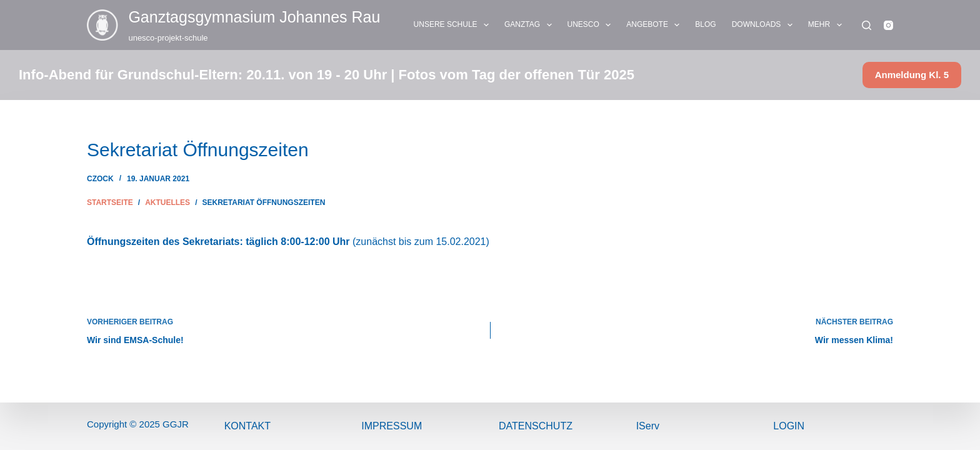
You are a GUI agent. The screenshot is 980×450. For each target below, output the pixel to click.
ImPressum (392, 426)
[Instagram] (888, 25)
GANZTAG (531, 25)
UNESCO (592, 25)
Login (789, 426)
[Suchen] (867, 25)
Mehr (827, 25)
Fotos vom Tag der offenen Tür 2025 (517, 75)
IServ (648, 426)
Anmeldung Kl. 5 (912, 75)
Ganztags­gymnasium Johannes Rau (254, 17)
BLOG (705, 24)
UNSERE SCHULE (454, 25)
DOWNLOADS (765, 25)
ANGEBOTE (655, 25)
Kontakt (247, 426)
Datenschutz (536, 426)
